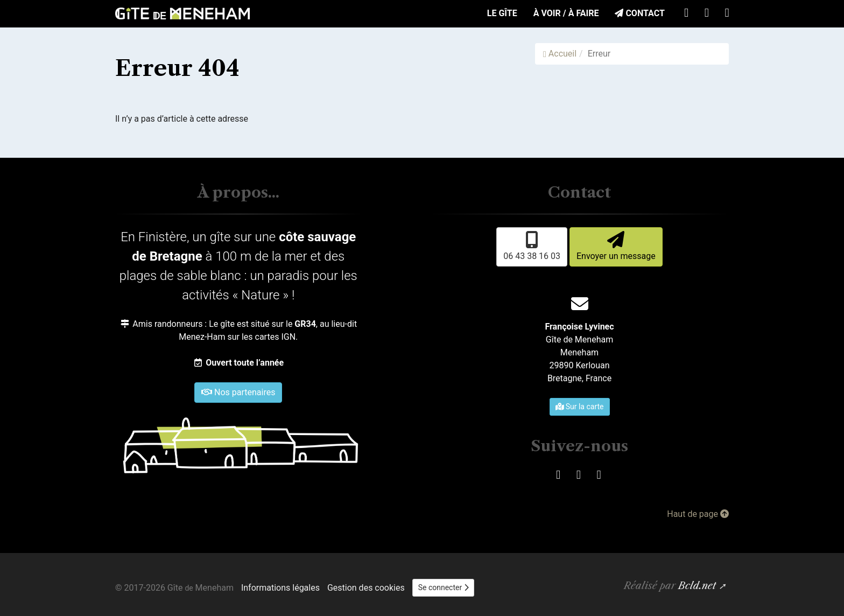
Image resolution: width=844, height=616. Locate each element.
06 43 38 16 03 (532, 246)
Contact (639, 13)
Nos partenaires (238, 392)
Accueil (560, 54)
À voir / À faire (566, 13)
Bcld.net (697, 586)
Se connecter (444, 587)
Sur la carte (580, 407)
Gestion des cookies (366, 588)
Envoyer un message (616, 246)
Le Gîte (502, 13)
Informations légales (280, 588)
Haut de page (698, 514)
